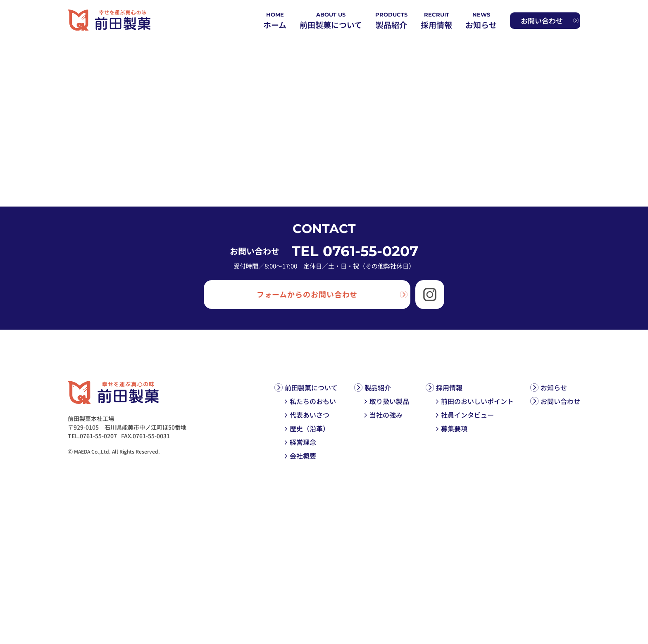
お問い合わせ (560, 401)
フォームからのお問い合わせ (307, 294)
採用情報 (449, 387)
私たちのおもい (313, 401)
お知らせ (554, 387)
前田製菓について (311, 387)
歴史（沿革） (310, 428)
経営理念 (303, 442)
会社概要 (303, 456)
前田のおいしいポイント (477, 401)
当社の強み (386, 415)
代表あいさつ (310, 415)
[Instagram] (430, 295)
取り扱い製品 (389, 401)
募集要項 (454, 428)
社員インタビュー (467, 415)
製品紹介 (378, 387)
